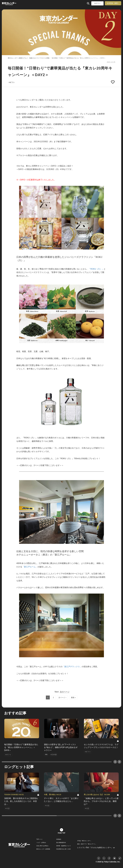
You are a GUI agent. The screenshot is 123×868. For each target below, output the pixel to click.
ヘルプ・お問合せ (41, 843)
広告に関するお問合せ (42, 846)
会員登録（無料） (113, 3)
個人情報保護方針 (61, 843)
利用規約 (59, 839)
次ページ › (62, 697)
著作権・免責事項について (64, 846)
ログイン (97, 3)
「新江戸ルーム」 (30, 567)
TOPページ (39, 839)
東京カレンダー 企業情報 (43, 849)
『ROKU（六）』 (96, 269)
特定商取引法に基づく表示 (64, 849)
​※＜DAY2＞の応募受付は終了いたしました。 (36, 180)
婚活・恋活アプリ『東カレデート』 (87, 844)
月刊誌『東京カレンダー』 (84, 841)
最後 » (73, 697)
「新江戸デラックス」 (72, 667)
